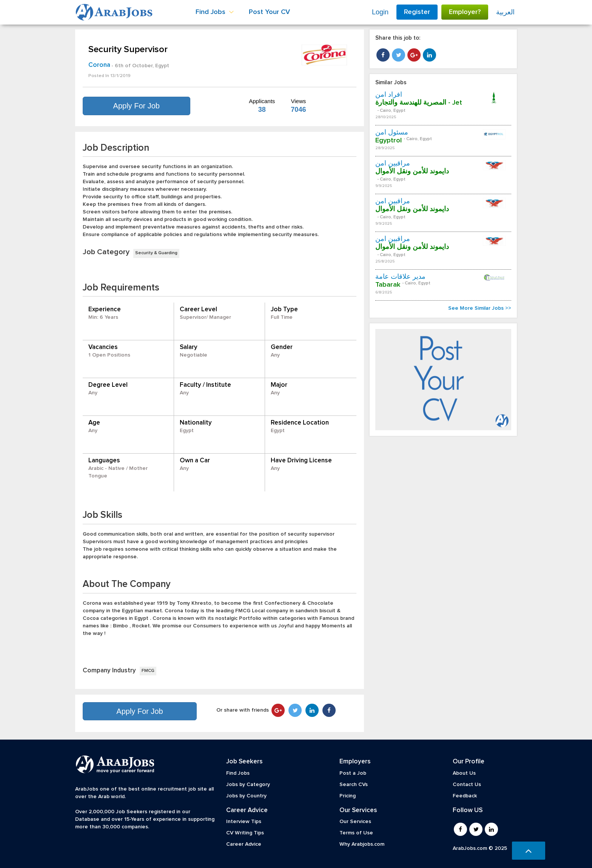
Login (380, 12)
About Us (464, 773)
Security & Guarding (156, 253)
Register (417, 12)
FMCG (148, 671)
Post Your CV (269, 12)
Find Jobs (238, 773)
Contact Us (467, 785)
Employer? (465, 12)
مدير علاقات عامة (400, 277)
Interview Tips (244, 822)
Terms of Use (356, 833)
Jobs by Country (246, 796)
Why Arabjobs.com (362, 844)
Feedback (465, 796)
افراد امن (389, 95)
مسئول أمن (392, 133)
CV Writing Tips (245, 833)
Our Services (355, 822)
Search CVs (354, 785)
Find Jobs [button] (215, 12)
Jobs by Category (248, 785)
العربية (505, 12)
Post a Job (353, 773)
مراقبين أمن (393, 164)
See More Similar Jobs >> (480, 308)
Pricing (348, 796)
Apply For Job (136, 106)
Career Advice (244, 844)
